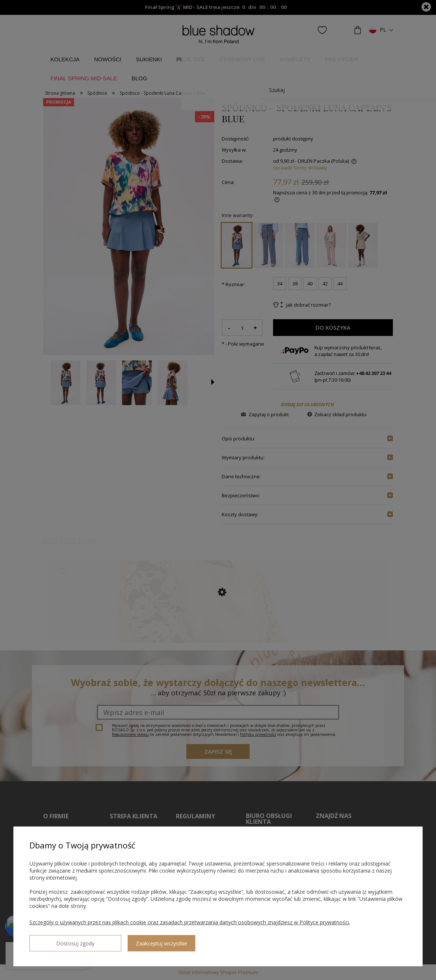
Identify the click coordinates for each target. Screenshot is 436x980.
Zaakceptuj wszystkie (123, 940)
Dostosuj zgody (56, 940)
